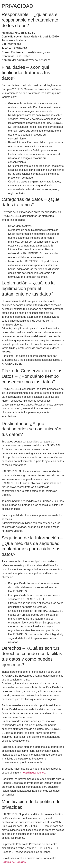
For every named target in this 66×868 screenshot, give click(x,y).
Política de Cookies (14, 862)
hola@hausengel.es (33, 773)
